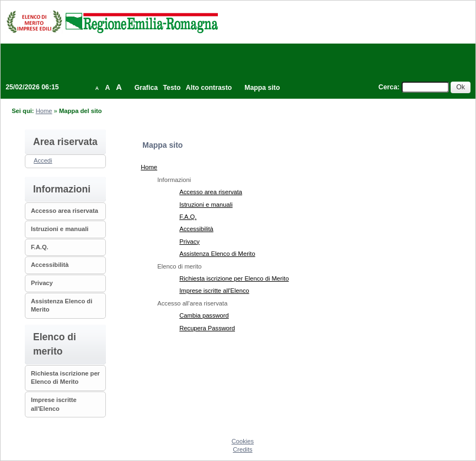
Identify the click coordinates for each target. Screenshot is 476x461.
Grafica (146, 88)
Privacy (42, 283)
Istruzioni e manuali (60, 229)
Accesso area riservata (65, 211)
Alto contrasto (209, 88)
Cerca (388, 87)
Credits (242, 449)
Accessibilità (50, 265)
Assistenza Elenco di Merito (217, 254)
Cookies (243, 441)
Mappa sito (262, 88)
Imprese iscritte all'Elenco (214, 291)
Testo (172, 88)
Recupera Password (207, 328)
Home (44, 111)
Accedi (43, 160)
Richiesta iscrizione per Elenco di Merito (234, 278)
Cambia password (204, 315)
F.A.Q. (40, 247)
